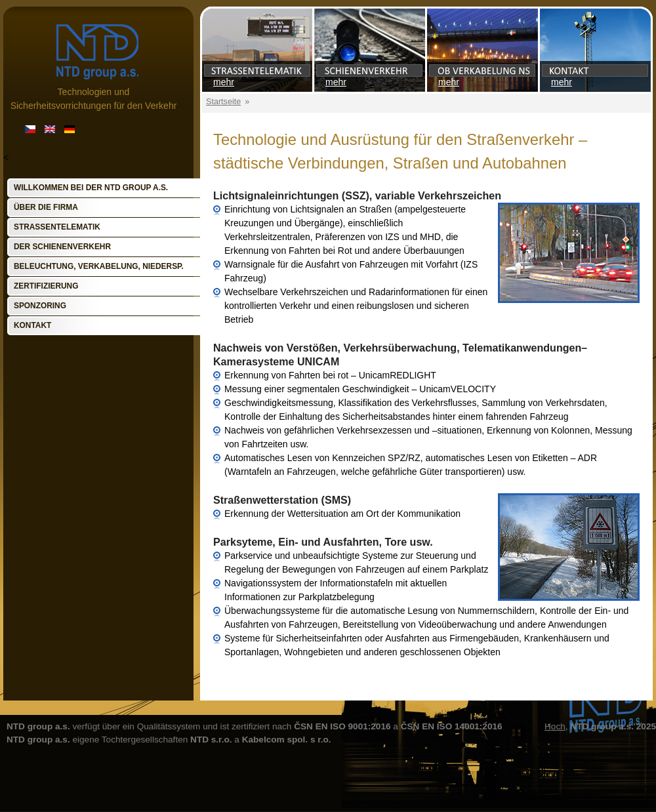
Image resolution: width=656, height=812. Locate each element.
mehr (224, 82)
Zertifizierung (46, 286)
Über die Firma (46, 207)
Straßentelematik (57, 227)
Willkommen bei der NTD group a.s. (91, 188)
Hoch (555, 726)
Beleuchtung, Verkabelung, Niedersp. (99, 266)
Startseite (223, 102)
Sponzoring (40, 306)
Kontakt (32, 325)
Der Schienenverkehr (62, 247)
